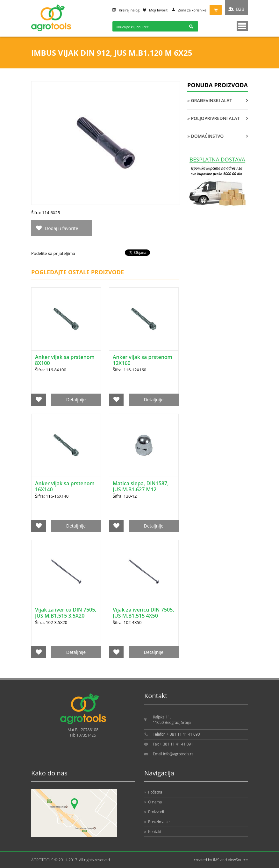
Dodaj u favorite (61, 228)
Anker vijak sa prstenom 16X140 (65, 486)
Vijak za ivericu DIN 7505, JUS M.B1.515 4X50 (143, 613)
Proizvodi (154, 812)
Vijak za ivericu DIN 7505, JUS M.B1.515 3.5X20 (66, 613)
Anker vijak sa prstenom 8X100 (65, 360)
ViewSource (238, 860)
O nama (153, 802)
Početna (153, 792)
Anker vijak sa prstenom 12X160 (143, 360)
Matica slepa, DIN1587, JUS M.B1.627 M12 (141, 486)
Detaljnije (76, 399)
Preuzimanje (157, 822)
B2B (240, 9)
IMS (216, 860)
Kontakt (153, 832)
